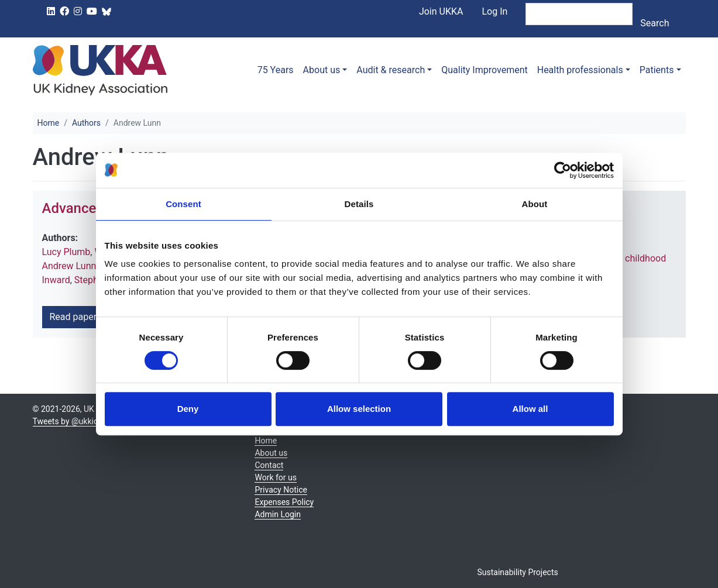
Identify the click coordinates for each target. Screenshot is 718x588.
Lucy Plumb (66, 252)
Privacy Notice (281, 490)
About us (322, 70)
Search (655, 23)
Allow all (530, 409)
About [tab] (535, 204)
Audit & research (391, 70)
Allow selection (359, 409)
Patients (657, 70)
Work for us (276, 477)
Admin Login (277, 514)
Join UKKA (441, 11)
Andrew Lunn (69, 266)
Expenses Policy (284, 502)
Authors (86, 123)
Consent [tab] (183, 204)
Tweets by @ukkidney (72, 421)
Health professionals (580, 70)
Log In (494, 11)
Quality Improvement (484, 70)
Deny (188, 409)
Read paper (77, 317)
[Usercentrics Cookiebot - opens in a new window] (563, 170)
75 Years (276, 70)
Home (49, 123)
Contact (269, 465)
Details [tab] (359, 204)
